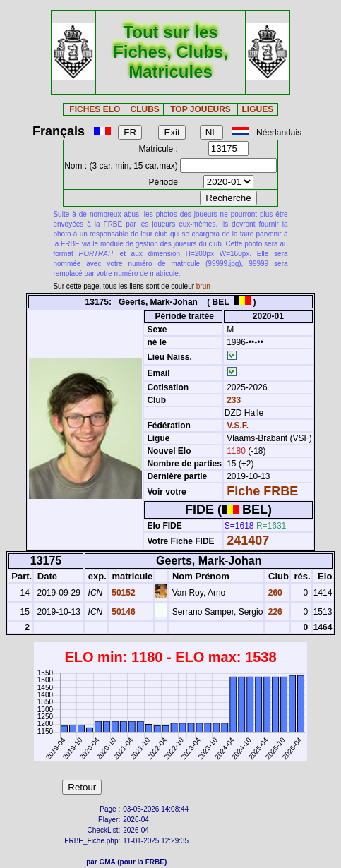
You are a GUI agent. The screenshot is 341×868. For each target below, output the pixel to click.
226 (274, 612)
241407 (248, 541)
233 (233, 400)
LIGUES (258, 109)
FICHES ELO (95, 109)
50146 (122, 612)
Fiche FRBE (262, 491)
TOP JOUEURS (201, 109)
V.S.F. (238, 426)
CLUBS (144, 109)
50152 (122, 593)
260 (274, 593)
